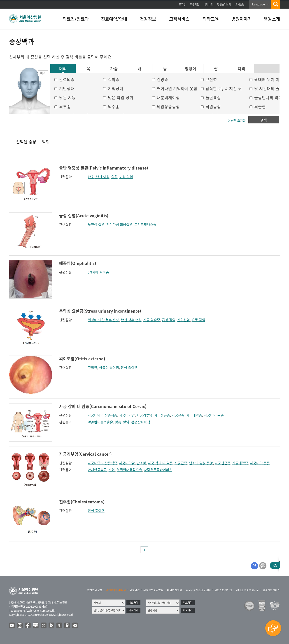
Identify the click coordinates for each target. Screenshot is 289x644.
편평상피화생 (141, 422)
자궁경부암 (144, 415)
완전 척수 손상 (131, 320)
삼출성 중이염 (109, 368)
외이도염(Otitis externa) (82, 359)
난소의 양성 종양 (201, 463)
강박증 (114, 79)
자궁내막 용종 (214, 415)
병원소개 (272, 19)
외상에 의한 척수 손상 (103, 320)
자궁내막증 (194, 415)
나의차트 (208, 4)
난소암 (141, 463)
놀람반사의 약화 (268, 98)
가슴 (114, 69)
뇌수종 (114, 107)
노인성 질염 (96, 224)
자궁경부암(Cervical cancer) (85, 454)
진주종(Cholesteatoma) (82, 502)
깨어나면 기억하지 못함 (177, 88)
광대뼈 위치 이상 (269, 79)
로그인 (182, 4)
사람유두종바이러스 (158, 470)
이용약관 (135, 590)
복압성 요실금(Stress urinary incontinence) (100, 311)
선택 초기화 (238, 120)
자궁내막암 (127, 415)
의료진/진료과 (76, 19)
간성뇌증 (67, 79)
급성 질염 (169, 320)
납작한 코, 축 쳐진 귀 (224, 88)
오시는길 (240, 4)
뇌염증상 (213, 107)
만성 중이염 (129, 368)
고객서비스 (179, 19)
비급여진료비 (175, 590)
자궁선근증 (162, 415)
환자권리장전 (95, 590)
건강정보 (148, 19)
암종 (118, 422)
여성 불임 (126, 177)
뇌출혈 (260, 107)
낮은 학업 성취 (121, 98)
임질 (114, 177)
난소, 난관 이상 (99, 177)
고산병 (211, 79)
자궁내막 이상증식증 (103, 415)
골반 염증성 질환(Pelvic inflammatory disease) (104, 168)
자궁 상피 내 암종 (160, 463)
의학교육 (211, 19)
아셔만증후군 (97, 470)
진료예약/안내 (114, 19)
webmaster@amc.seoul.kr (41, 611)
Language (259, 4)
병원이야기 (242, 19)
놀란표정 (213, 98)
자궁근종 (178, 415)
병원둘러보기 (224, 4)
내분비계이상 (168, 98)
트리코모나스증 (145, 224)
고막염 (93, 368)
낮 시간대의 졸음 (269, 88)
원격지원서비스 (271, 590)
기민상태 (67, 88)
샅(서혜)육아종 (98, 272)
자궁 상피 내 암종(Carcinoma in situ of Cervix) (103, 406)
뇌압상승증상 (168, 107)
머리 (63, 69)
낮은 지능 (67, 98)
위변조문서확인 (223, 590)
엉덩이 (190, 69)
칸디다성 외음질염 (119, 224)
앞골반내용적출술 (100, 422)
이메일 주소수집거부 (247, 590)
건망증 (162, 79)
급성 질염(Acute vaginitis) (84, 216)
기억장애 (116, 88)
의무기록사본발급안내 (198, 590)
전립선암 (184, 320)
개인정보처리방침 (116, 590)
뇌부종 (65, 107)
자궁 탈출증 (152, 320)
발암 (126, 422)
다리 (242, 69)
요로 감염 (198, 320)
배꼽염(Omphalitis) (78, 263)
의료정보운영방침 (153, 590)
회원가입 (195, 4)
